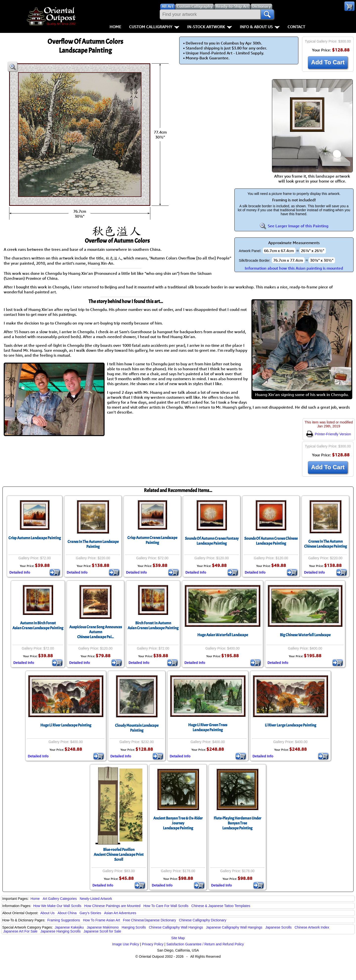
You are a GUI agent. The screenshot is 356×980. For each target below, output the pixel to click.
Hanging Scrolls (134, 927)
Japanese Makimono (103, 927)
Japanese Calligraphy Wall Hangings (234, 927)
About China (67, 913)
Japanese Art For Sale (20, 931)
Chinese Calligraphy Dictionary (203, 920)
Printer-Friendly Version (329, 434)
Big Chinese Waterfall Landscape (305, 635)
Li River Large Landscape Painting (290, 725)
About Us (47, 913)
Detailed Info (20, 572)
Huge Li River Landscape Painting (66, 725)
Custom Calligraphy (154, 27)
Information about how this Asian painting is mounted (294, 268)
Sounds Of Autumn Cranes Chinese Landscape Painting (271, 541)
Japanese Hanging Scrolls (60, 931)
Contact (296, 27)
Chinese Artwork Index (312, 927)
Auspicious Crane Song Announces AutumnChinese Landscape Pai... (96, 632)
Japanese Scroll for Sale (102, 931)
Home (115, 27)
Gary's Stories (90, 913)
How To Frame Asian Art (101, 920)
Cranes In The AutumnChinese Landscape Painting (325, 544)
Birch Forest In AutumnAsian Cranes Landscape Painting (153, 626)
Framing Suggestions (64, 920)
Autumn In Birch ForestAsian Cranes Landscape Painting (38, 626)
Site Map (178, 938)
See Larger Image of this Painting (294, 226)
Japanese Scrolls (278, 927)
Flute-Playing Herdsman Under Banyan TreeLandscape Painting (237, 823)
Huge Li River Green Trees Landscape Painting (208, 727)
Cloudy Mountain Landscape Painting (137, 728)
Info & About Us (260, 27)
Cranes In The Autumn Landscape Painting (93, 544)
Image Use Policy (126, 944)
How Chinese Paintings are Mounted (112, 906)
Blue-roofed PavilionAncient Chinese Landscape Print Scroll (119, 855)
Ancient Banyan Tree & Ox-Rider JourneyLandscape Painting (178, 823)
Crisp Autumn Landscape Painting (35, 538)
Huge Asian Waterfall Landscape (223, 635)
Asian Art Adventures (120, 913)
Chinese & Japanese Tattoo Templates (221, 906)
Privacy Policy (153, 944)
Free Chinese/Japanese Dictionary (149, 920)
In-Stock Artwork (210, 27)
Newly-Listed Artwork (96, 899)
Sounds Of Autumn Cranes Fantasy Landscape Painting (212, 541)
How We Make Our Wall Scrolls (57, 906)
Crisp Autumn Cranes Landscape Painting (152, 540)
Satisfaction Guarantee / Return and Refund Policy (205, 944)
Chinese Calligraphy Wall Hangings (176, 927)
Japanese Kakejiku (69, 927)
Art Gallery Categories (60, 899)
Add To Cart (328, 62)
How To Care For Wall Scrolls (166, 906)
